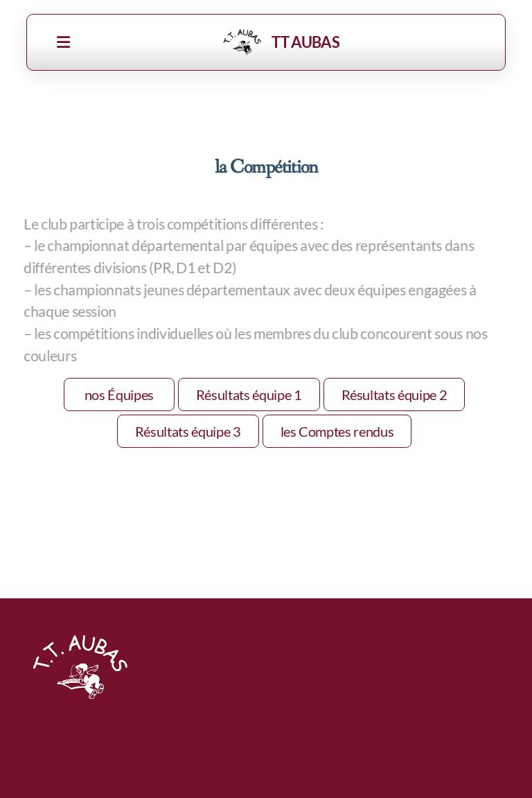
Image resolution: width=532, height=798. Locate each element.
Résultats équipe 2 (394, 394)
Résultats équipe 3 (188, 431)
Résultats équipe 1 (249, 394)
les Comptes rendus (337, 431)
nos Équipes (119, 394)
